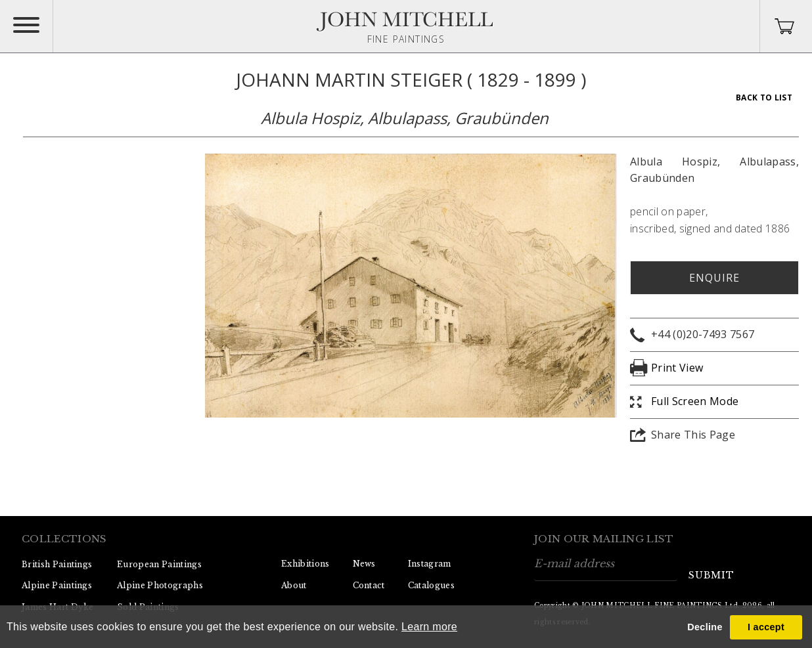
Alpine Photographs (160, 585)
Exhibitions (305, 564)
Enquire (714, 278)
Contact (369, 585)
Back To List (764, 97)
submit (711, 575)
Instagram (430, 564)
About (294, 585)
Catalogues (431, 585)
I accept (766, 627)
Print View (677, 368)
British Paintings (57, 564)
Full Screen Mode (695, 401)
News (364, 564)
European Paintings (159, 564)
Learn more (429, 627)
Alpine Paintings (57, 585)
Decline (705, 627)
